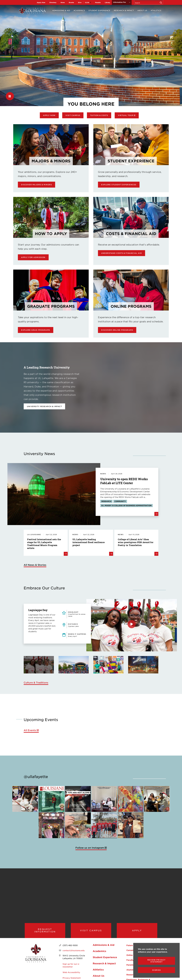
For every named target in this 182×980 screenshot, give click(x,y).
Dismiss (157, 970)
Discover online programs (117, 330)
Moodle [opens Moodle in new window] (98, 2)
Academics (79, 10)
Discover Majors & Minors (37, 185)
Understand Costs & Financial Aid (122, 253)
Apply (137, 933)
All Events (30, 730)
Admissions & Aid (61, 10)
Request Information (45, 933)
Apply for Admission (33, 257)
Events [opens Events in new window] (71, 2)
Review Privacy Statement (157, 961)
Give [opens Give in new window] (80, 2)
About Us (142, 10)
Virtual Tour (126, 115)
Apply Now (41, 2)
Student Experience (99, 10)
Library (107, 2)
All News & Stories (35, 565)
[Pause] (10, 96)
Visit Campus (73, 115)
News (63, 2)
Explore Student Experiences (119, 185)
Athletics (156, 10)
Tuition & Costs (99, 115)
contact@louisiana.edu (74, 956)
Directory (53, 2)
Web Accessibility (71, 977)
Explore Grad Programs (36, 330)
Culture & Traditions (36, 683)
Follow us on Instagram (90, 848)
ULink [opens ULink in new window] (87, 2)
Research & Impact (124, 10)
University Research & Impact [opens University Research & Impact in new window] (44, 406)
